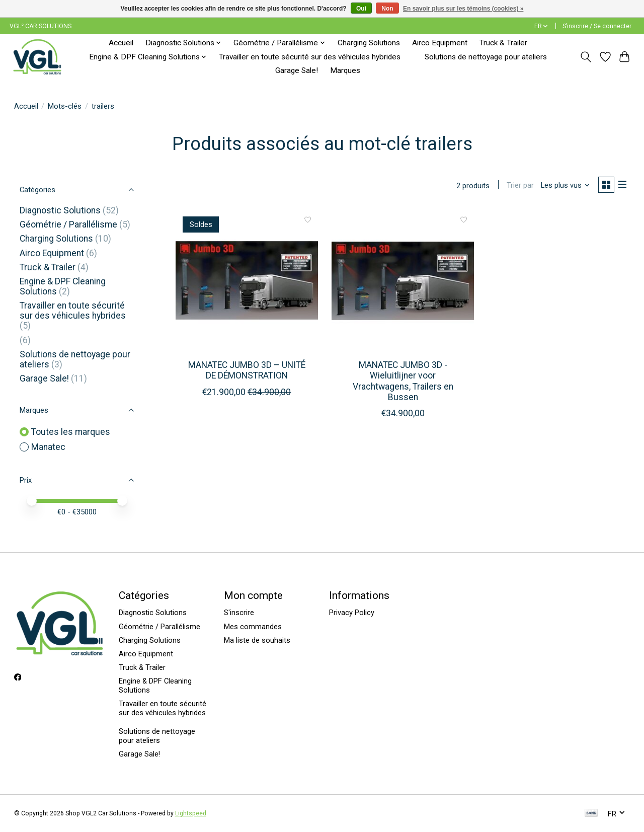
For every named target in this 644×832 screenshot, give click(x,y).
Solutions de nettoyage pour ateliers (486, 57)
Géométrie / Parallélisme (68, 224)
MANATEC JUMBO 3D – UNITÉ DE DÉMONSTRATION (247, 372)
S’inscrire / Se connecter (597, 26)
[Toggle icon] (585, 57)
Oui (361, 9)
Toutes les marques (71, 432)
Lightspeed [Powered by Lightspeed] (191, 813)
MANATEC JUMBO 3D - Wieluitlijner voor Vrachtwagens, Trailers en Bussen (403, 382)
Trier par (518, 186)
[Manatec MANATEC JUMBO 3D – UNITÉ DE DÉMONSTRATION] (247, 282)
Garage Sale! (297, 70)
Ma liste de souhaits (257, 640)
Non (387, 9)
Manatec (48, 447)
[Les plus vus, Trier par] (562, 186)
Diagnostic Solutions (60, 210)
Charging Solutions (369, 43)
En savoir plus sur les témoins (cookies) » (463, 9)
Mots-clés (65, 106)
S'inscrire (239, 613)
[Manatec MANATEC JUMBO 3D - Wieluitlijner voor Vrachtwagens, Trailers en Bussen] (403, 282)
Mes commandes (253, 627)
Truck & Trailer (503, 43)
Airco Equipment (440, 43)
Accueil (121, 43)
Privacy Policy (352, 613)
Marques (345, 70)
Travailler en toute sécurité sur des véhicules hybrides (310, 57)
